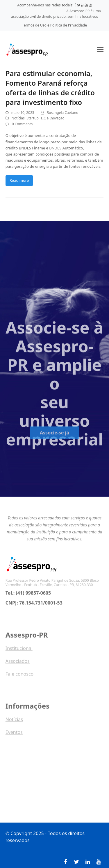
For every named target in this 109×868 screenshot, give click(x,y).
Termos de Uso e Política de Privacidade (54, 25)
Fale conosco (20, 678)
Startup (33, 118)
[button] (100, 49)
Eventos (14, 736)
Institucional (19, 652)
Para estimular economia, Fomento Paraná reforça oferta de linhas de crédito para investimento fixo (50, 88)
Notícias (18, 118)
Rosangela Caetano (62, 113)
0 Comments (22, 124)
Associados (18, 665)
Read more (19, 180)
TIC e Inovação (52, 118)
